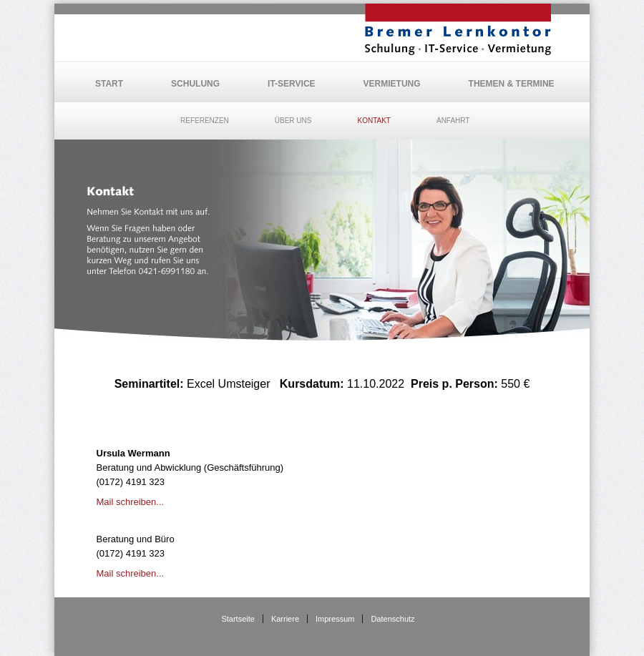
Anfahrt (453, 121)
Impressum (335, 619)
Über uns (293, 121)
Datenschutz (392, 619)
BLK (458, 29)
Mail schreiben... (131, 502)
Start (109, 84)
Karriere (285, 619)
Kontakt (374, 121)
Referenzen (205, 121)
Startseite (238, 619)
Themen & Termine (512, 84)
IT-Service (291, 84)
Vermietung (392, 84)
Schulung (195, 84)
